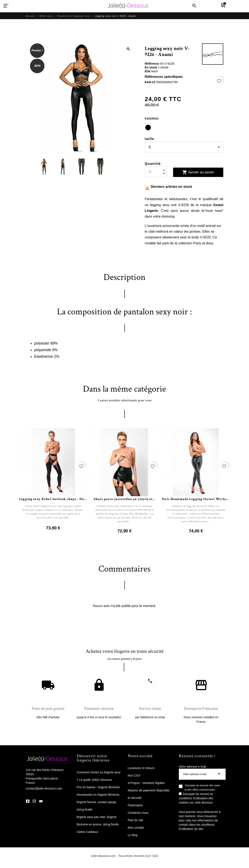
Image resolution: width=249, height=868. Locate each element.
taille (149, 139)
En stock (151, 67)
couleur (152, 118)
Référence (152, 64)
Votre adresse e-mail (192, 767)
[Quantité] (156, 172)
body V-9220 (201, 237)
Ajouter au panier (198, 172)
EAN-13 (151, 82)
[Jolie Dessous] (128, 6)
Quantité (153, 164)
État (148, 71)
